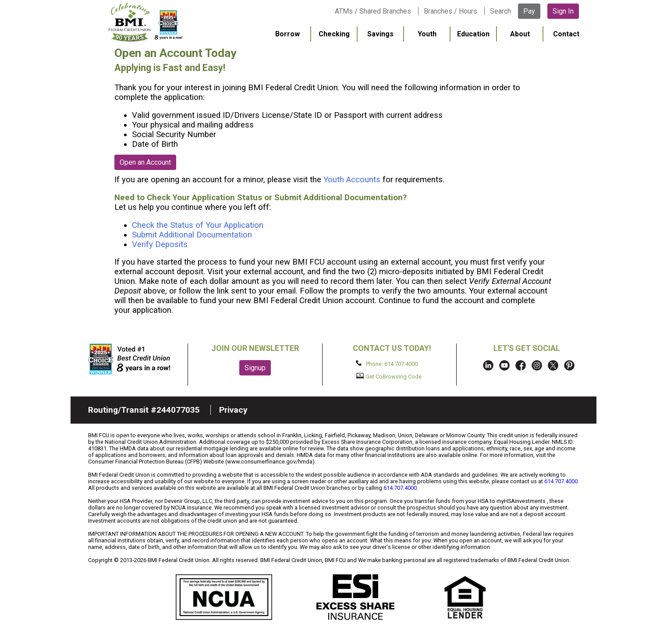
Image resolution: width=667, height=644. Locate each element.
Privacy (233, 410)
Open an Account (145, 162)
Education (473, 34)
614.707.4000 (561, 481)
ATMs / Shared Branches (373, 11)
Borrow (287, 34)
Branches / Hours (451, 11)
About (520, 34)
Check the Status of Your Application (198, 225)
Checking (334, 34)
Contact (566, 34)
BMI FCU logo (145, 22)
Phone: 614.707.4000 (387, 364)
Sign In (563, 11)
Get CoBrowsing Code (389, 376)
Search (500, 11)
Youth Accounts (352, 180)
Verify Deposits (160, 244)
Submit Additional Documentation (192, 235)
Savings (380, 34)
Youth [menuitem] (427, 34)
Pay (529, 11)
